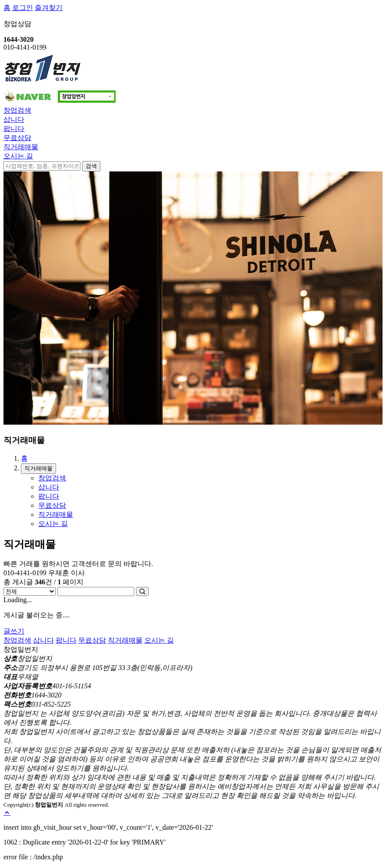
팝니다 (14, 129)
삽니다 (14, 119)
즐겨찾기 (49, 8)
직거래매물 (21, 147)
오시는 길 (18, 156)
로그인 (23, 8)
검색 (91, 166)
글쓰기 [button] (14, 631)
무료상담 (17, 138)
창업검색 (17, 110)
